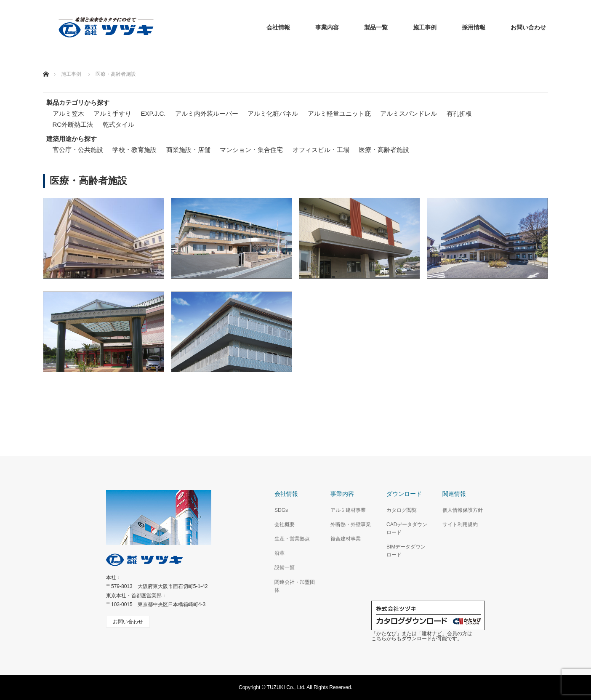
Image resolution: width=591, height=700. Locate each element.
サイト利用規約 (460, 524)
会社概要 (285, 524)
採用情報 (474, 27)
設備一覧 (285, 567)
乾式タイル (118, 124)
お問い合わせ (528, 27)
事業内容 (327, 27)
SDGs (281, 510)
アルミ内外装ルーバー (207, 113)
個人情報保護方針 (463, 510)
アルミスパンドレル (409, 113)
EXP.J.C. (153, 113)
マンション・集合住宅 (251, 150)
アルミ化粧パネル (273, 113)
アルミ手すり (112, 113)
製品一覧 (376, 27)
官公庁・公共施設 (78, 150)
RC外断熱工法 (73, 124)
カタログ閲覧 (402, 510)
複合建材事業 (346, 539)
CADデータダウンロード (407, 528)
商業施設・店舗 (188, 150)
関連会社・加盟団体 (295, 586)
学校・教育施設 (134, 150)
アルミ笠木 (68, 113)
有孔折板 (459, 113)
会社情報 (278, 27)
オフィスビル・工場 (321, 150)
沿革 (280, 553)
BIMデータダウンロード (406, 551)
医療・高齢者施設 (384, 150)
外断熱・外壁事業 (351, 524)
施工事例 (425, 27)
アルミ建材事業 (348, 510)
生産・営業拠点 (292, 539)
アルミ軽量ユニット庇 (339, 113)
